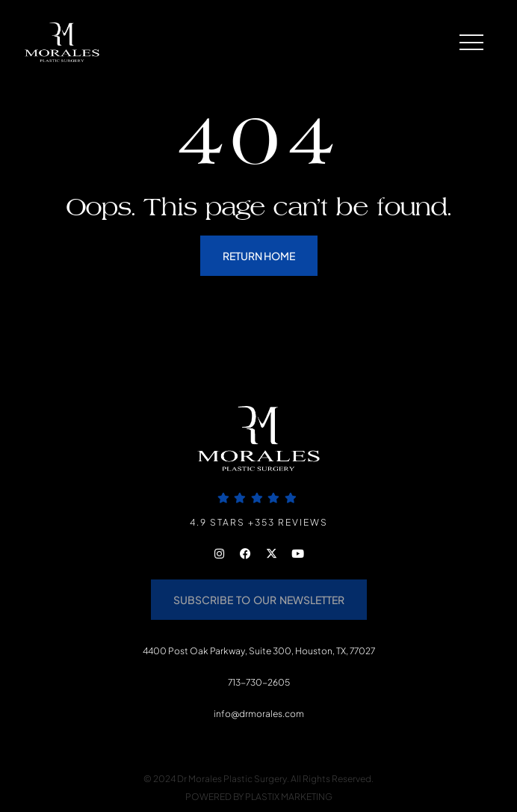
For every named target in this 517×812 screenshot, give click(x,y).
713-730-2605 (259, 682)
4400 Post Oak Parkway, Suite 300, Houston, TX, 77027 (259, 651)
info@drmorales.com (259, 714)
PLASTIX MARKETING (289, 797)
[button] (462, 42)
